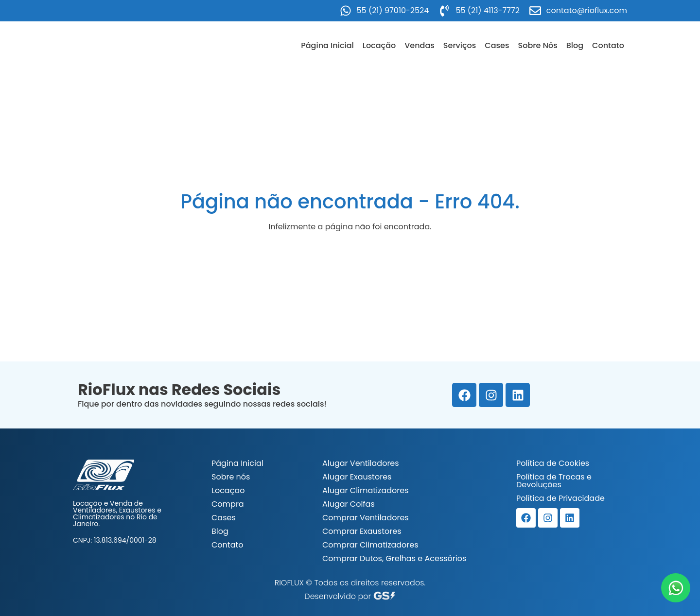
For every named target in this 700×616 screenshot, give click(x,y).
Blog (575, 45)
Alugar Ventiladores (361, 463)
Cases (497, 45)
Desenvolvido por (350, 596)
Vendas (420, 45)
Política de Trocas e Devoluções (554, 481)
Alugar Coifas (349, 504)
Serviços (460, 45)
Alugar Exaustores (357, 477)
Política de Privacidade (560, 498)
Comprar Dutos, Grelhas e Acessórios (394, 558)
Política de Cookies (553, 463)
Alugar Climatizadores (366, 490)
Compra (228, 504)
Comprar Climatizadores (370, 545)
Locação (379, 45)
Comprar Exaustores (362, 531)
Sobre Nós (538, 45)
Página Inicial (327, 45)
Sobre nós (231, 477)
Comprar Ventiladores (366, 518)
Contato (608, 45)
